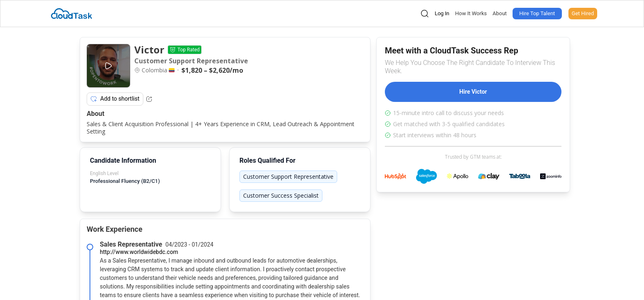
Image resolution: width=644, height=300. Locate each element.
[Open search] (425, 14)
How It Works (471, 13)
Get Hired (583, 13)
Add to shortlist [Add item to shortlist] (115, 99)
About (500, 13)
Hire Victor (473, 92)
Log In (442, 13)
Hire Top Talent (537, 13)
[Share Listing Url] (149, 99)
